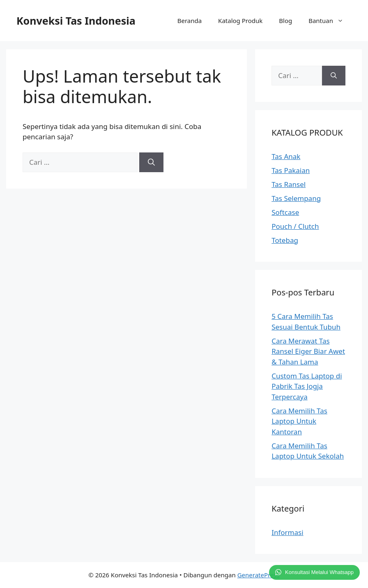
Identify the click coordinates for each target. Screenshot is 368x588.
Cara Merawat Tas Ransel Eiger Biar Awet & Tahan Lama (308, 351)
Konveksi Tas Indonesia (76, 21)
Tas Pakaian (291, 170)
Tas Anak (286, 156)
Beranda (190, 21)
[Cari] (151, 162)
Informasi (287, 532)
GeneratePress (259, 575)
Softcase (285, 212)
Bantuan (330, 21)
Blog (285, 21)
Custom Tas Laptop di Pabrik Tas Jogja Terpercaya (307, 386)
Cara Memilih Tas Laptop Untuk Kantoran (299, 421)
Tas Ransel (289, 184)
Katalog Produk (240, 21)
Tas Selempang (296, 198)
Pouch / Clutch (295, 226)
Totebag (285, 240)
